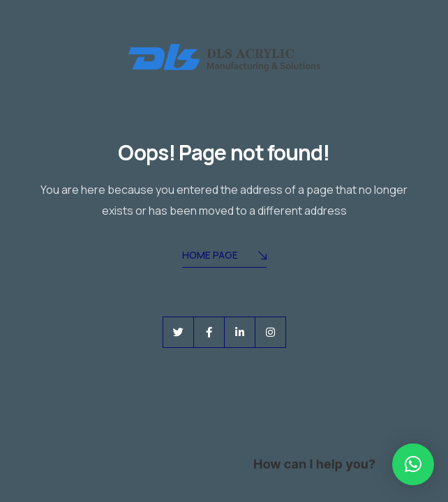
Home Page (224, 256)
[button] (413, 464)
